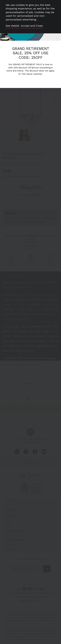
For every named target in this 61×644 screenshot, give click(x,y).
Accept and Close (32, 26)
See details (13, 26)
